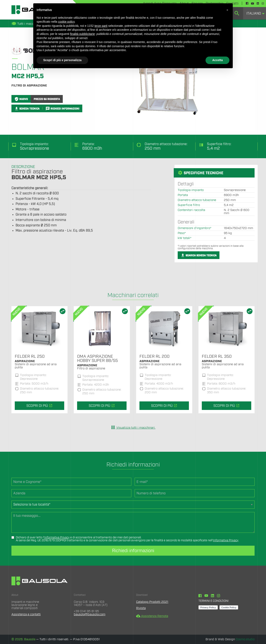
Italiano (254, 14)
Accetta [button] (217, 60)
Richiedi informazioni (133, 551)
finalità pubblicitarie (82, 34)
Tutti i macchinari (26, 24)
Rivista (141, 608)
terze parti (101, 26)
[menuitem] (255, 13)
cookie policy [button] (66, 22)
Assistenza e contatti (26, 614)
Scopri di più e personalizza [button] (62, 60)
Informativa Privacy (57, 538)
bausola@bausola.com (90, 614)
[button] (227, 10)
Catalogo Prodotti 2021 (152, 602)
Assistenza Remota (152, 616)
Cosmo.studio (245, 639)
